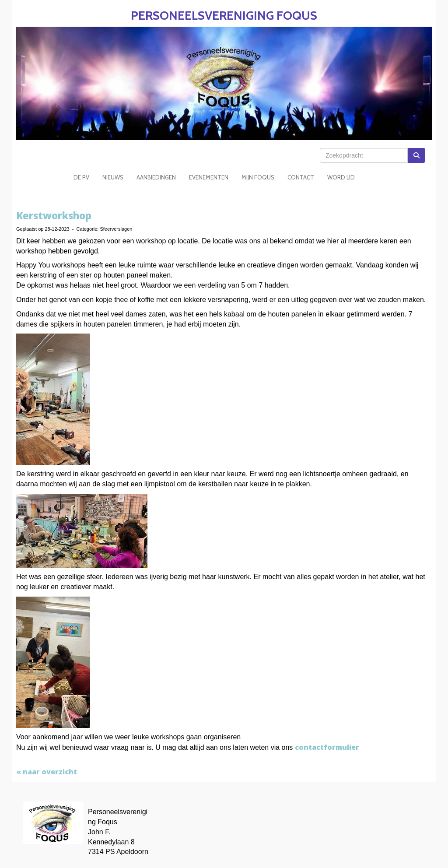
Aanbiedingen (156, 177)
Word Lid (341, 177)
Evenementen (209, 177)
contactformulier (327, 747)
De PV (81, 177)
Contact (301, 177)
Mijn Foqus (258, 177)
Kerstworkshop (54, 215)
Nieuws (113, 177)
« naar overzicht (47, 772)
